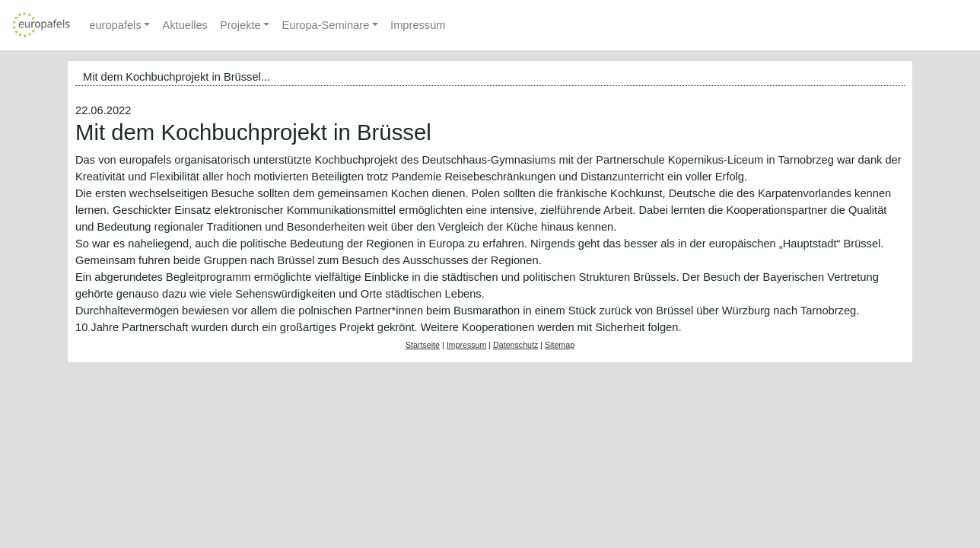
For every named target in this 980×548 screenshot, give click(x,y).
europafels (115, 25)
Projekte (240, 25)
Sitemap (560, 345)
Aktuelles (185, 25)
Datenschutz (515, 345)
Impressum (418, 25)
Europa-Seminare (325, 25)
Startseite (423, 345)
